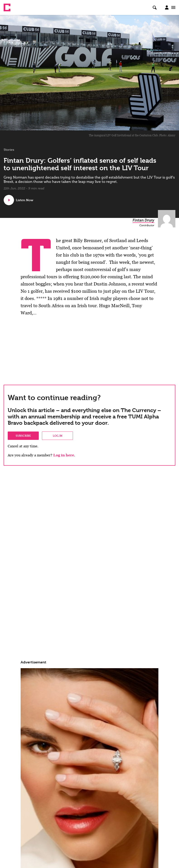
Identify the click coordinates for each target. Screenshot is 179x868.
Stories (9, 150)
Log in (58, 436)
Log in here (64, 455)
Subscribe (23, 436)
